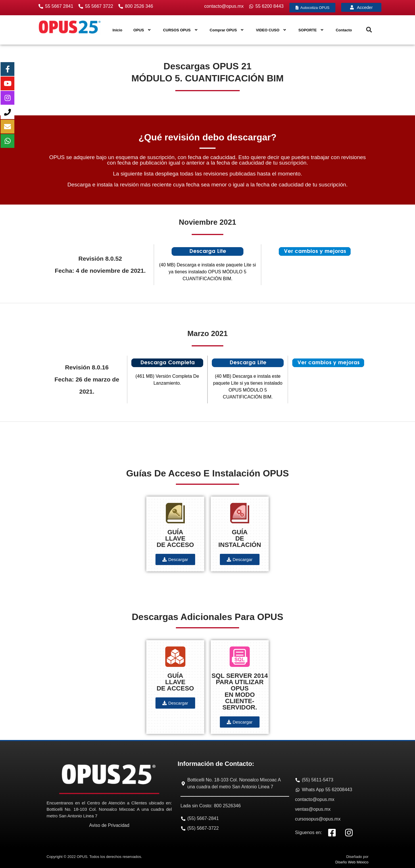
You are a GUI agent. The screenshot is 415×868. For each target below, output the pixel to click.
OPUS (143, 30)
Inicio (117, 30)
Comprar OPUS (227, 30)
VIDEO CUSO (271, 30)
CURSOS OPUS (181, 30)
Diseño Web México (352, 862)
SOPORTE (311, 30)
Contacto (344, 30)
